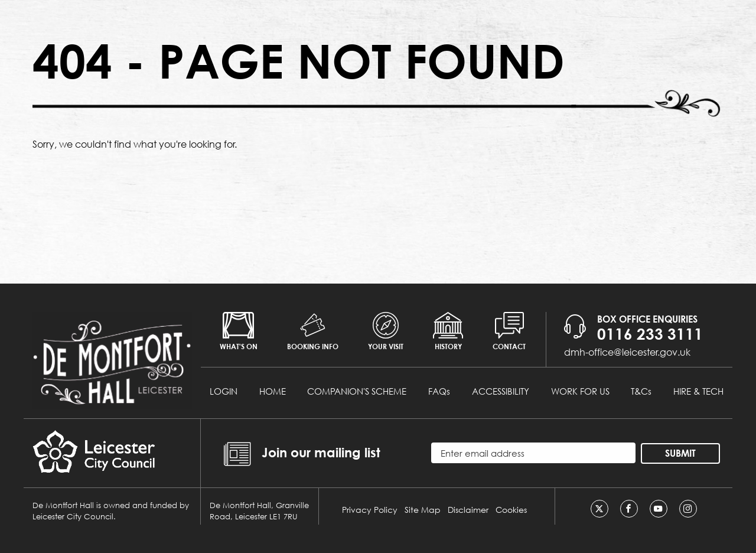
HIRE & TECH (698, 391)
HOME (273, 391)
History (448, 331)
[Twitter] (599, 509)
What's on (239, 331)
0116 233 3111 (650, 334)
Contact (509, 331)
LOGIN (224, 391)
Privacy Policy (370, 510)
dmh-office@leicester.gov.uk (627, 352)
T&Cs (641, 391)
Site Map (423, 510)
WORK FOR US (580, 391)
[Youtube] (659, 509)
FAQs (439, 391)
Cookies (511, 510)
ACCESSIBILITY (501, 391)
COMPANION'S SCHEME (357, 391)
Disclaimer (468, 510)
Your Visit (386, 331)
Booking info (313, 331)
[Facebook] (629, 509)
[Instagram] (688, 509)
